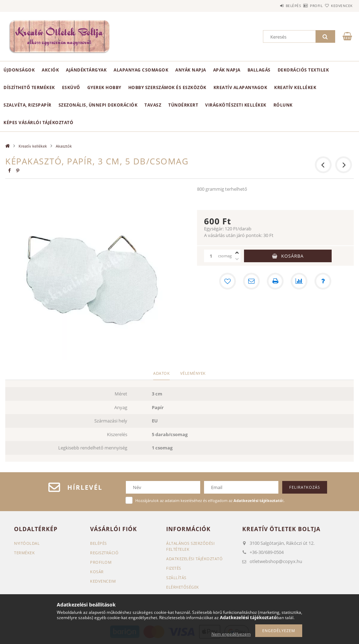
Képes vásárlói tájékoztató (38, 123)
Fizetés (174, 568)
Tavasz (153, 105)
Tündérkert (183, 105)
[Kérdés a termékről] (323, 281)
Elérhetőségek (183, 587)
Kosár (97, 572)
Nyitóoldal (27, 543)
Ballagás (259, 70)
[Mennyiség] (211, 256)
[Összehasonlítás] (299, 281)
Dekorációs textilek (303, 70)
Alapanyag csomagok (141, 70)
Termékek (24, 553)
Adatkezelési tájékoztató (194, 559)
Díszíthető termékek (29, 87)
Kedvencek (338, 6)
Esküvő (71, 87)
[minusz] (237, 259)
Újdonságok (19, 70)
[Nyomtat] (275, 281)
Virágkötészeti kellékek (236, 105)
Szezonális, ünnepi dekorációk (98, 105)
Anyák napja (191, 70)
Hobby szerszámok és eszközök (167, 87)
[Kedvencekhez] (228, 281)
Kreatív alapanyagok (241, 87)
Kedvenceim (103, 581)
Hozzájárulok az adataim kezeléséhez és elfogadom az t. (210, 500)
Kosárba (292, 256)
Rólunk (283, 105)
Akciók (50, 70)
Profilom (101, 562)
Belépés (273, 6)
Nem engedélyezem (231, 634)
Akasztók (64, 146)
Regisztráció (104, 553)
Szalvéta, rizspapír (28, 105)
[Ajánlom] (251, 281)
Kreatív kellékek (295, 87)
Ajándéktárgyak (86, 70)
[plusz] (237, 253)
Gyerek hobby (104, 87)
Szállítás (176, 578)
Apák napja (227, 70)
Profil (304, 6)
